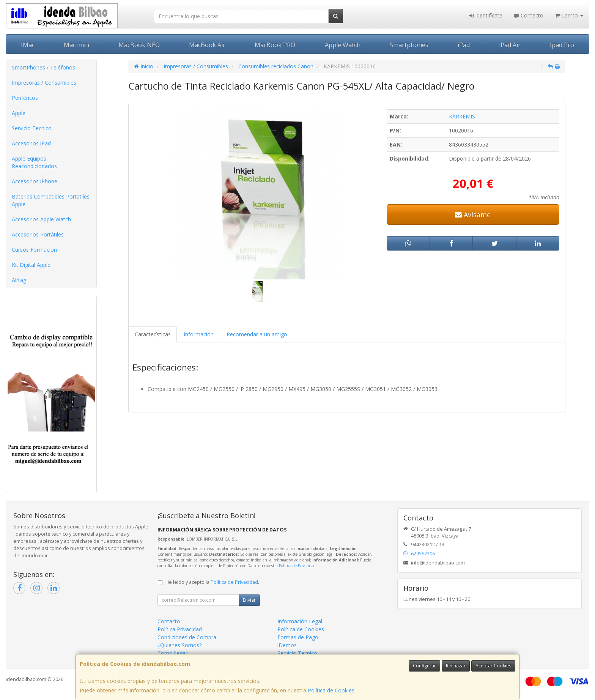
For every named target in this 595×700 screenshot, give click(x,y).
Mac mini (76, 45)
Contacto (529, 15)
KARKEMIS (462, 116)
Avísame (473, 214)
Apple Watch (343, 45)
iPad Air (510, 45)
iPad (464, 45)
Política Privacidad (180, 629)
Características (153, 334)
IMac (28, 45)
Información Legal (300, 621)
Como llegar (172, 653)
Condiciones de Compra (187, 637)
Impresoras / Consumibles (44, 83)
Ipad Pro (562, 45)
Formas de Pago (298, 637)
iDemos (287, 645)
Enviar (249, 600)
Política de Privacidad (297, 566)
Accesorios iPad (31, 143)
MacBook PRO (275, 45)
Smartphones (409, 45)
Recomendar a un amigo (257, 334)
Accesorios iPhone (35, 181)
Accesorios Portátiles (38, 234)
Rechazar (456, 666)
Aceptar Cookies (493, 666)
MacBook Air (207, 45)
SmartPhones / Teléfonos (43, 67)
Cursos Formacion (34, 250)
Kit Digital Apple (31, 265)
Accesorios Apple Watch (41, 219)
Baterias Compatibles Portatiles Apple (51, 200)
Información (199, 334)
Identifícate (486, 15)
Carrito (569, 15)
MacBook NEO (139, 45)
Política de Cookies (331, 690)
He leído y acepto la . (212, 582)
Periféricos (25, 98)
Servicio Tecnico (32, 128)
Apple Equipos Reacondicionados (34, 162)
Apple (19, 113)
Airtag (19, 280)
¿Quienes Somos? (179, 645)
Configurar (424, 666)
